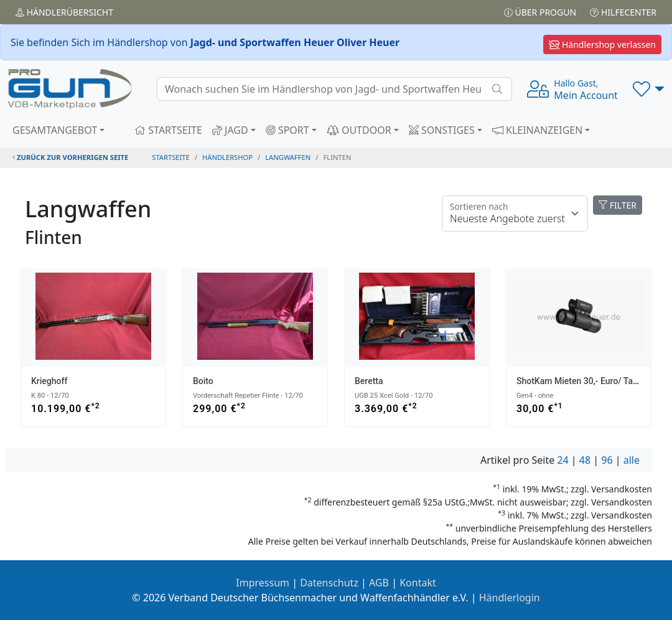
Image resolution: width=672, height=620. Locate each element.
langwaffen (288, 157)
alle (632, 460)
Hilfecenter (623, 12)
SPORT (287, 130)
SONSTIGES (442, 130)
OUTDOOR (359, 130)
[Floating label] (515, 214)
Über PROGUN (540, 12)
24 (562, 460)
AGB (379, 583)
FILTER (618, 205)
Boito (203, 381)
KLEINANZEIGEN (538, 130)
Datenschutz (329, 583)
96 (607, 460)
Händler (64, 12)
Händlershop (227, 157)
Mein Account (586, 90)
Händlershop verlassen (602, 45)
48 (585, 460)
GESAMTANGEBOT (55, 130)
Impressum (263, 583)
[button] (649, 89)
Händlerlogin (510, 598)
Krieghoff (49, 381)
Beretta (369, 381)
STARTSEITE (168, 130)
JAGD (230, 130)
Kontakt (418, 583)
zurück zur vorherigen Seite (70, 157)
